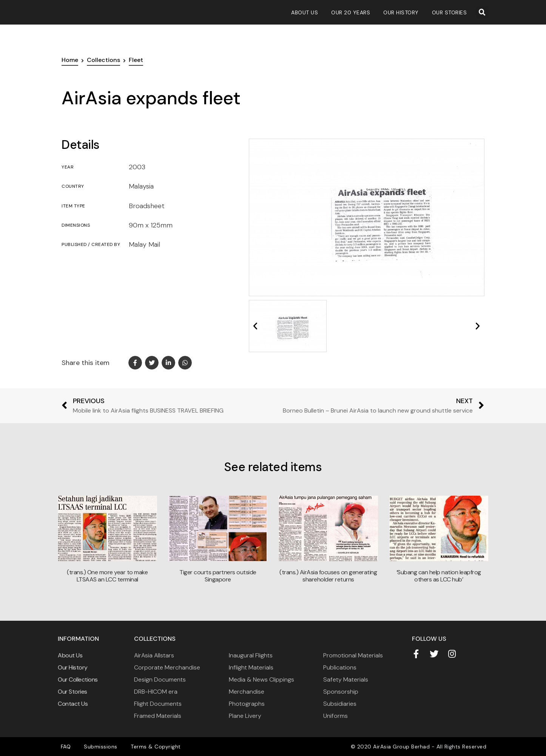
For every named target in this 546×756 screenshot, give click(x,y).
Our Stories (450, 12)
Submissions (98, 747)
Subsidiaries (340, 704)
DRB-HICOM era (156, 692)
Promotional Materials (353, 655)
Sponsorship (341, 692)
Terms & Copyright (151, 747)
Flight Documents (158, 704)
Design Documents (160, 679)
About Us (305, 12)
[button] (482, 12)
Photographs (247, 704)
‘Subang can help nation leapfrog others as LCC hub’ (439, 576)
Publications (340, 667)
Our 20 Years (351, 12)
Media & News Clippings (261, 679)
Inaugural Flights (251, 655)
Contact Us (73, 704)
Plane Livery (245, 716)
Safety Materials (346, 679)
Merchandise (247, 692)
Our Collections (78, 679)
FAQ (65, 747)
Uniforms (335, 716)
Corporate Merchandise (167, 667)
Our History (401, 12)
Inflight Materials (251, 667)
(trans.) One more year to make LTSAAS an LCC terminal (107, 576)
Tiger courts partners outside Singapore (218, 576)
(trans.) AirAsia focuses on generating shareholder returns (328, 576)
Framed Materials (158, 716)
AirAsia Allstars (154, 655)
